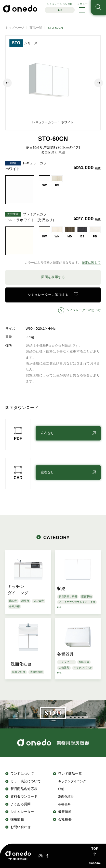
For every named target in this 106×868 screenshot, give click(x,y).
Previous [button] (7, 83)
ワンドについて (22, 774)
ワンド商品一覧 (70, 774)
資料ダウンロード (24, 796)
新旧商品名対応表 (24, 789)
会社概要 (65, 819)
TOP (95, 849)
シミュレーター (22, 812)
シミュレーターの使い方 (83, 310)
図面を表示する (53, 277)
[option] (53, 83)
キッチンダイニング (72, 781)
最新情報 (65, 812)
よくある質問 (21, 804)
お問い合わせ (21, 827)
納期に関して (91, 262)
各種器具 (64, 804)
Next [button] (99, 83)
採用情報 (17, 819)
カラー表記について (26, 781)
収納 (61, 789)
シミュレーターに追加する (48, 295)
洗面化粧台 (66, 796)
